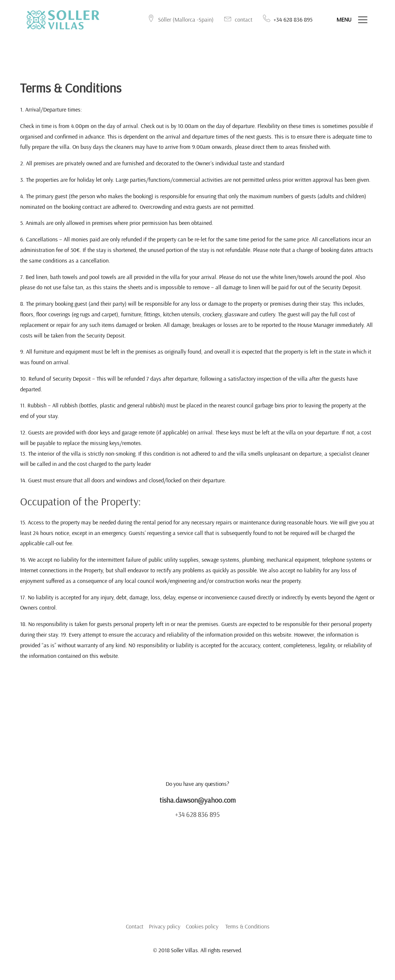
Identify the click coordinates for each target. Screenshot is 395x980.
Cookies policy (202, 929)
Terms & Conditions (247, 929)
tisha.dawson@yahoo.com (198, 803)
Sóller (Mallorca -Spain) (178, 20)
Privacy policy (164, 929)
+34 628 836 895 (198, 817)
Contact (135, 929)
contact (236, 20)
